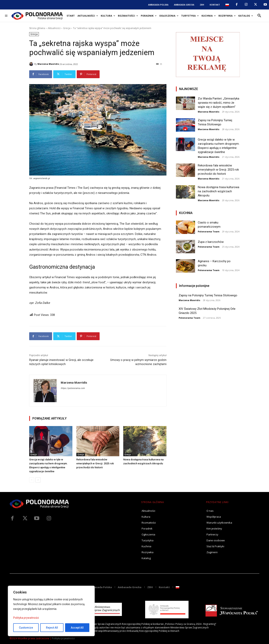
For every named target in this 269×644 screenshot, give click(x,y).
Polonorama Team (209, 231)
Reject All (52, 628)
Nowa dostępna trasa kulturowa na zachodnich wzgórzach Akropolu (219, 191)
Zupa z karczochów (211, 242)
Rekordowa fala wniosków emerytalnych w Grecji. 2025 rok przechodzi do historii (95, 463)
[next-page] (38, 480)
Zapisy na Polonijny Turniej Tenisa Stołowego (208, 295)
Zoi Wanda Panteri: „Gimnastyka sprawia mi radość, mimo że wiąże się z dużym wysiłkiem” (219, 103)
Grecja (67, 28)
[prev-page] (32, 480)
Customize (26, 628)
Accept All (77, 628)
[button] (259, 16)
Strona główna (37, 28)
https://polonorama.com (73, 388)
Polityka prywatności (26, 618)
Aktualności (54, 28)
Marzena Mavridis (48, 64)
